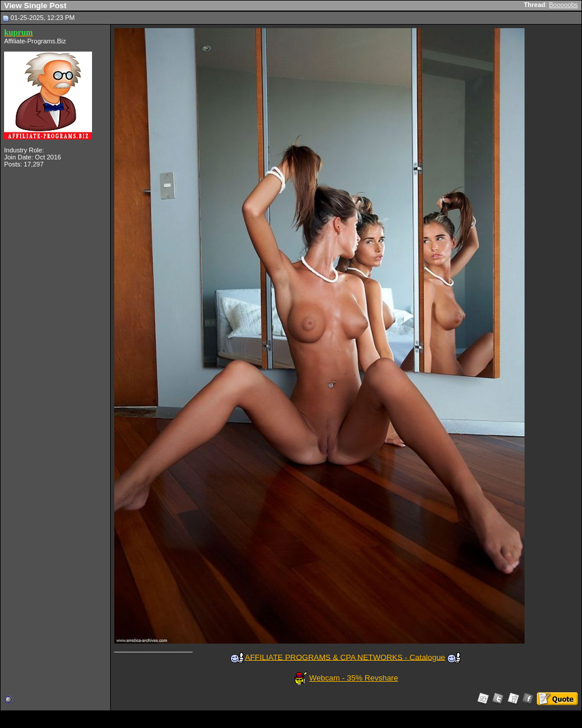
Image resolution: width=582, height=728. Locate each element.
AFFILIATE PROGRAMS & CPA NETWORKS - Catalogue (345, 657)
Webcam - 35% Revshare (354, 678)
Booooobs (563, 5)
